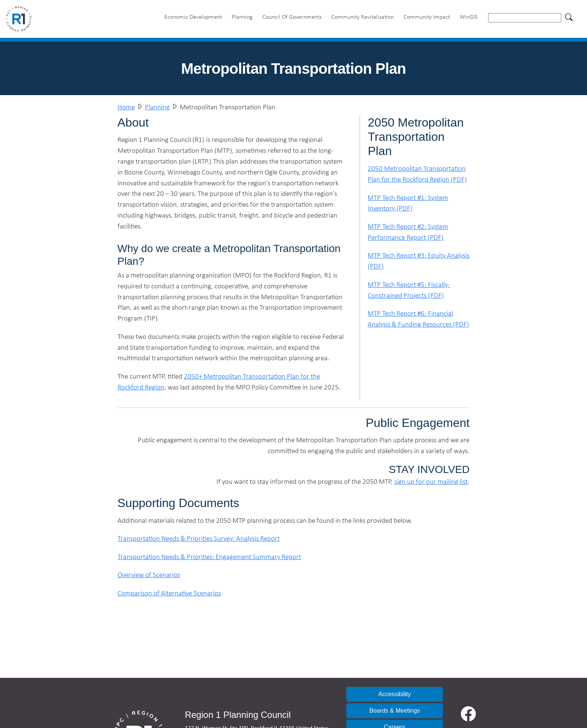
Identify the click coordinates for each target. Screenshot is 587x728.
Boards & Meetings (394, 711)
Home (126, 107)
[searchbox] (525, 18)
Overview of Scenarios (149, 575)
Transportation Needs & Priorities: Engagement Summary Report (209, 557)
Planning (242, 17)
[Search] (569, 17)
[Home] (22, 18)
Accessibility (394, 694)
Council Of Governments (292, 17)
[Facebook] (469, 714)
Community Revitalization (363, 17)
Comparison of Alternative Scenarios (169, 593)
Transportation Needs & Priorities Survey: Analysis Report (199, 538)
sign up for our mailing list (431, 481)
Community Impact (427, 17)
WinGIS (469, 17)
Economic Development (193, 17)
